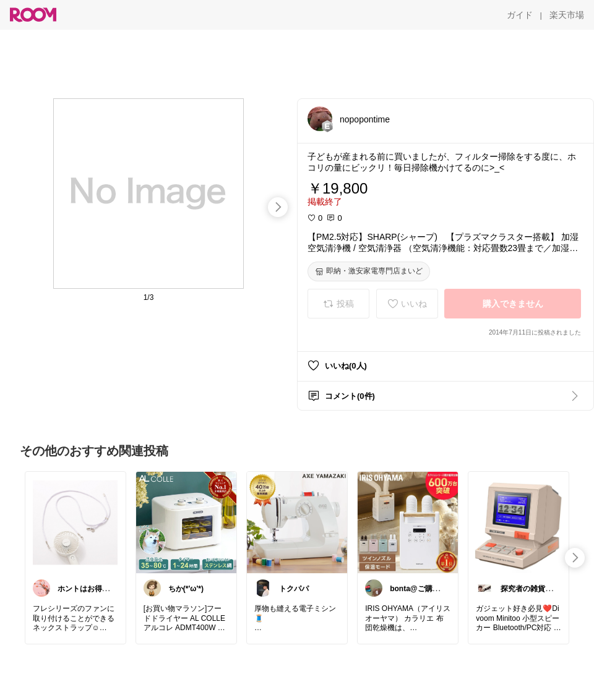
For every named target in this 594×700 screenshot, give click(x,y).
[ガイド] (520, 15)
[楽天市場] (567, 15)
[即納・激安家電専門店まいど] (369, 271)
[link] (75, 522)
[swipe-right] (278, 207)
